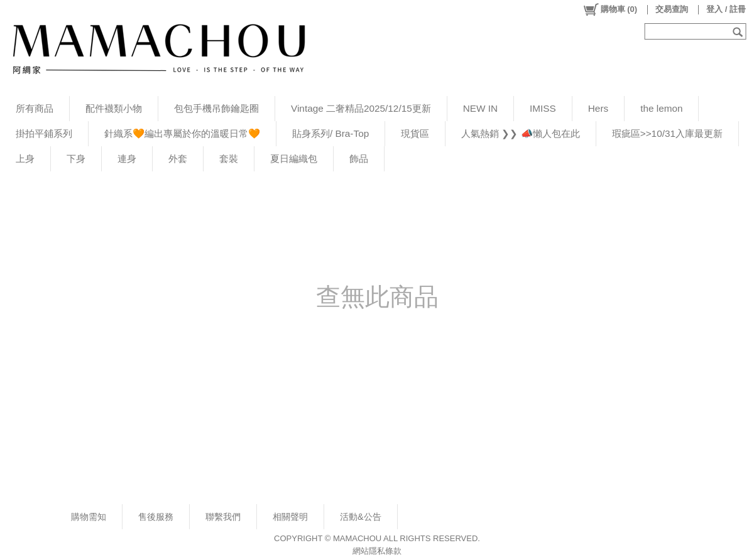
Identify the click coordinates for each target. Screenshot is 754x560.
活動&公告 (361, 517)
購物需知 (89, 517)
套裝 (229, 159)
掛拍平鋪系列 (44, 133)
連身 (127, 159)
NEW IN (480, 108)
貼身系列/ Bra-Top (331, 133)
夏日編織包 (294, 159)
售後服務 (156, 517)
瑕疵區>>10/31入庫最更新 (667, 133)
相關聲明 (290, 517)
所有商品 (35, 108)
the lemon (661, 108)
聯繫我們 (223, 517)
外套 (178, 159)
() (610, 9)
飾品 (359, 159)
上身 (25, 159)
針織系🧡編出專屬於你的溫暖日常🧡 (182, 133)
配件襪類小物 (114, 108)
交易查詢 (672, 9)
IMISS (543, 108)
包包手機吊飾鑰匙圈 (216, 108)
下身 (76, 159)
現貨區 (415, 133)
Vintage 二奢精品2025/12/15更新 (361, 108)
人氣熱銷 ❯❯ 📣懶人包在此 (521, 133)
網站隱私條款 (377, 551)
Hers (598, 108)
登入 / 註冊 (726, 9)
